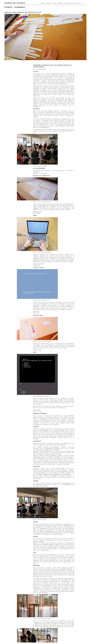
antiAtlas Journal (70, 3)
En (79, 3)
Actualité (49, 3)
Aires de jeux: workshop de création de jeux (23, 12)
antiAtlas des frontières (15, 3)
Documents (61, 3)
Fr (76, 3)
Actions (55, 3)
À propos (43, 3)
